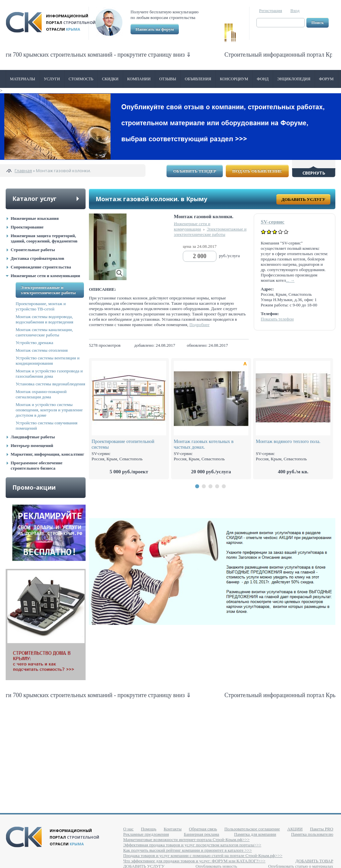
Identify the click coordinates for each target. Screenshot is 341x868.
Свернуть (314, 173)
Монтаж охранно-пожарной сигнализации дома (41, 394)
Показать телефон (277, 319)
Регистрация (271, 10)
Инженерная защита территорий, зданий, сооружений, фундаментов (44, 238)
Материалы (23, 79)
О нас (128, 829)
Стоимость (81, 79)
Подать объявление (257, 171)
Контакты (173, 829)
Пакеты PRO (322, 829)
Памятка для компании (255, 834)
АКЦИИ (295, 829)
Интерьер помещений (32, 445)
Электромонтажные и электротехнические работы (48, 290)
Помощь (149, 829)
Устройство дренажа (34, 343)
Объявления (198, 79)
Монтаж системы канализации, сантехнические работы (44, 332)
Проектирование (27, 227)
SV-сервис (273, 222)
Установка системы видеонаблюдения (50, 384)
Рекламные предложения (146, 834)
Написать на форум (155, 29)
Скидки (110, 79)
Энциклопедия (294, 79)
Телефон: (270, 314)
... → (290, 280)
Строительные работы (33, 250)
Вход (295, 10)
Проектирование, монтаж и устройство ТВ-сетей (41, 306)
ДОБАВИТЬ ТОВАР (314, 861)
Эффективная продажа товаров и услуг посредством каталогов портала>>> (192, 845)
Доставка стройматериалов (37, 258)
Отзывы (168, 79)
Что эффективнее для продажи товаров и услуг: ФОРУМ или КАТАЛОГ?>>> (194, 861)
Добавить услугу (303, 199)
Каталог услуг (34, 199)
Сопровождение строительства (41, 267)
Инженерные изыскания (35, 218)
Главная (23, 171)
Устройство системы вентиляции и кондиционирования (48, 361)
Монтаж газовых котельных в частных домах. (204, 444)
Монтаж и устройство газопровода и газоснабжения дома (49, 374)
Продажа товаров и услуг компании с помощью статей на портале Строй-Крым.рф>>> (203, 856)
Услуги (52, 79)
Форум (326, 79)
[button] (197, 486)
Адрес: (267, 289)
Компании (139, 79)
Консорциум (234, 79)
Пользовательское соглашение (252, 829)
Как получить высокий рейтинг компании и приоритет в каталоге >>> (187, 850)
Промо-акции (34, 487)
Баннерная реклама (201, 834)
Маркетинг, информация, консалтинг (47, 454)
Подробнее (199, 325)
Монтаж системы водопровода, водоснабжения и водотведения (44, 319)
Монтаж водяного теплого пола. (288, 441)
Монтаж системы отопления (42, 350)
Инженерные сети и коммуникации (45, 276)
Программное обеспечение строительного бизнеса (37, 465)
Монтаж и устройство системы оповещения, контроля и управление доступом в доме (49, 410)
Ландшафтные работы (33, 437)
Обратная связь (203, 829)
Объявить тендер (195, 171)
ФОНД (263, 79)
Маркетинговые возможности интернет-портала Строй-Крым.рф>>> (186, 840)
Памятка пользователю (312, 834)
